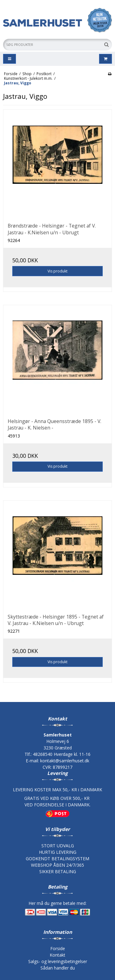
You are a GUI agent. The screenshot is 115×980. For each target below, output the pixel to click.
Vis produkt (57, 271)
